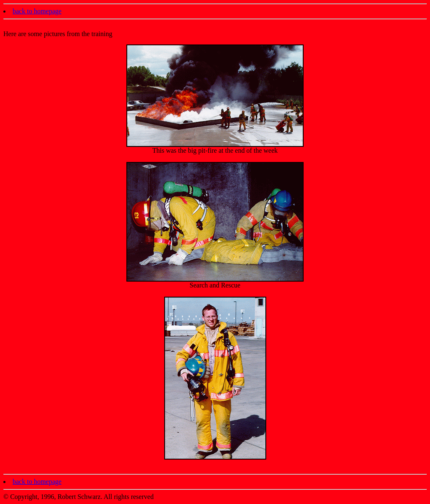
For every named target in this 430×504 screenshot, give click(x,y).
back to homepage (37, 11)
